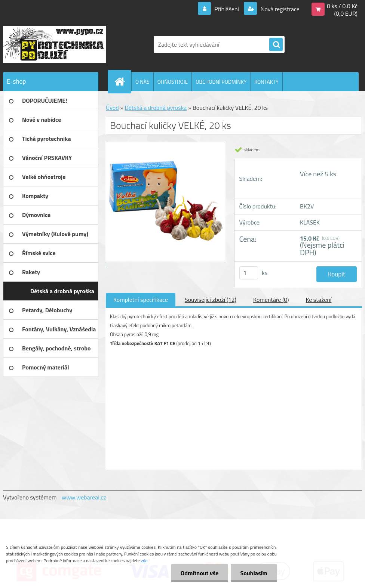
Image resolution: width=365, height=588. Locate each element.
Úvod (112, 108)
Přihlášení (227, 9)
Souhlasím (254, 573)
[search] (276, 45)
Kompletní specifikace (141, 300)
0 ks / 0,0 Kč (342, 6)
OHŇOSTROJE (173, 82)
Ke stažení (318, 300)
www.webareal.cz (84, 497)
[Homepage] (123, 81)
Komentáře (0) (271, 300)
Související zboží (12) (211, 300)
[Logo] (54, 44)
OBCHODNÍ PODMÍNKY (221, 82)
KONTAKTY (266, 82)
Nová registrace (279, 9)
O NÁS (142, 82)
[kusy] (249, 273)
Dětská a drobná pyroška (156, 108)
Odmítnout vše (200, 573)
